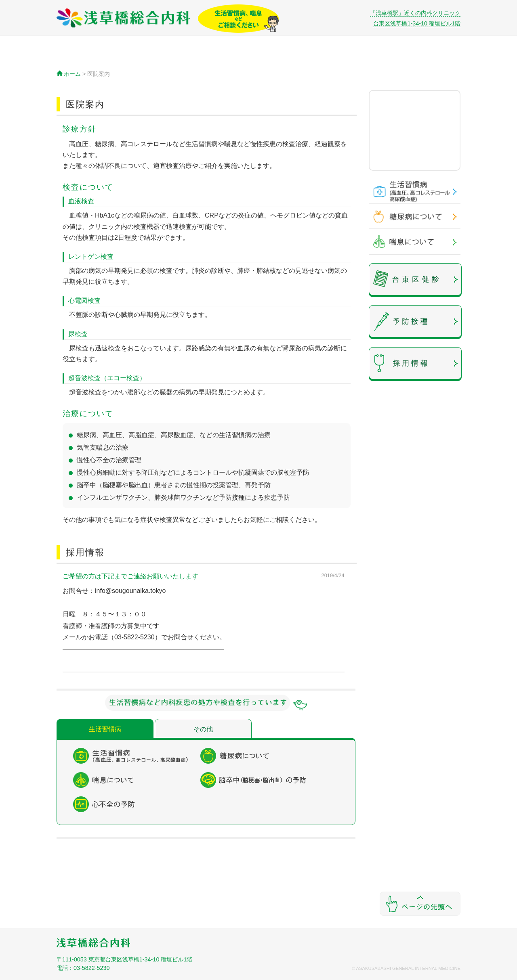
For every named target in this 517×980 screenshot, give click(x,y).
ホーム (85, 58)
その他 (203, 729)
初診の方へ (316, 58)
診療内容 (201, 58)
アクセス (259, 58)
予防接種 (415, 322)
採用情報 (415, 364)
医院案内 (143, 58)
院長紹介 (374, 58)
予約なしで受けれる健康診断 (415, 280)
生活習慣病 (105, 729)
